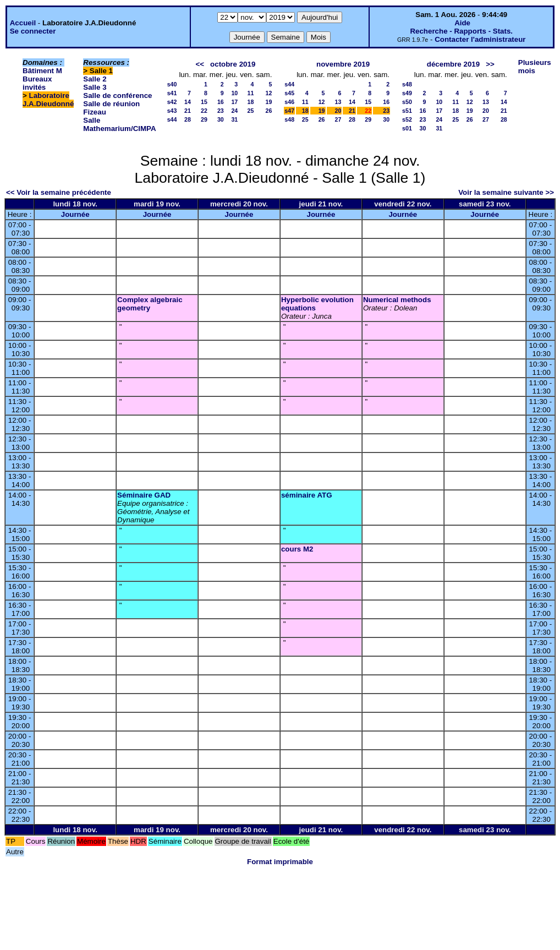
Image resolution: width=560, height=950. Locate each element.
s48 (289, 119)
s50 (407, 102)
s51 (407, 111)
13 (338, 102)
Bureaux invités (37, 83)
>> (490, 64)
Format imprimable (280, 862)
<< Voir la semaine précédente (59, 192)
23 (221, 111)
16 (221, 102)
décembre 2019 (453, 64)
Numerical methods (397, 300)
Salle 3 (95, 87)
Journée (75, 214)
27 (338, 119)
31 (234, 119)
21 (188, 111)
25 (251, 111)
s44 (172, 119)
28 (188, 119)
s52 (407, 119)
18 (251, 102)
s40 (172, 84)
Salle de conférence (117, 95)
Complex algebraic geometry (150, 304)
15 (204, 102)
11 (251, 93)
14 (188, 102)
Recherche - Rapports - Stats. (461, 31)
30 (221, 119)
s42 (172, 102)
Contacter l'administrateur (480, 39)
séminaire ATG (307, 495)
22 (204, 111)
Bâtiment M (42, 71)
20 (338, 111)
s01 (407, 128)
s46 (289, 102)
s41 (172, 93)
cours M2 (297, 549)
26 (268, 111)
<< (200, 64)
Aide (462, 23)
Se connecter (33, 31)
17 (234, 102)
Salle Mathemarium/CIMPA (119, 124)
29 (204, 119)
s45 (289, 93)
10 (234, 93)
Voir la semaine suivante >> (506, 192)
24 (234, 111)
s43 (172, 111)
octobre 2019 (233, 64)
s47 (289, 111)
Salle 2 (95, 79)
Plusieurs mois (535, 67)
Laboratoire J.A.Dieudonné (48, 100)
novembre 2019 (343, 64)
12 (268, 93)
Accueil (23, 23)
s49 (407, 93)
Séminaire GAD (144, 495)
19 (268, 102)
